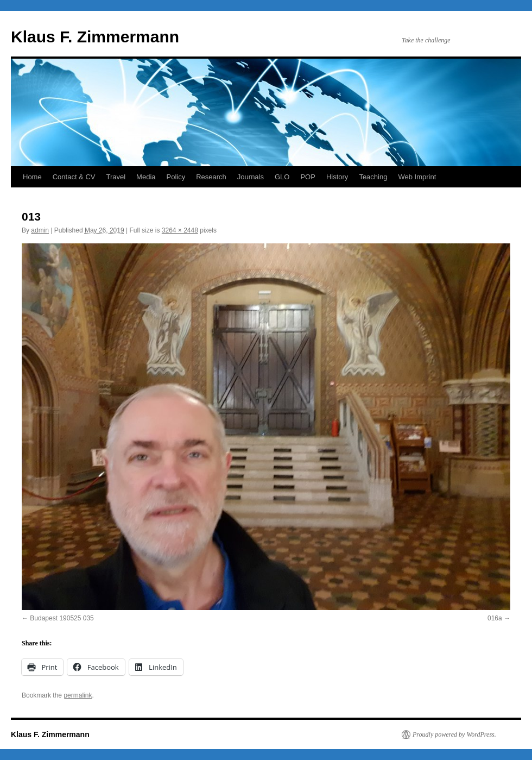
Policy (176, 177)
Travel (116, 177)
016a (495, 618)
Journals (251, 177)
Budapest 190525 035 (62, 618)
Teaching (373, 177)
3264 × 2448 (180, 230)
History (337, 177)
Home (32, 177)
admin (40, 230)
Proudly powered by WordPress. (454, 734)
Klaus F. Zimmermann (95, 37)
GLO (282, 177)
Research (211, 177)
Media (146, 177)
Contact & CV (74, 177)
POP (308, 177)
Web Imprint (417, 177)
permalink (78, 695)
